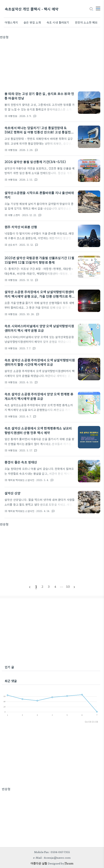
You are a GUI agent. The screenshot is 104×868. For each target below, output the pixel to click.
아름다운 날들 (39, 863)
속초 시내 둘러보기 (58, 22)
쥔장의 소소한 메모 (86, 22)
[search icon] (91, 9)
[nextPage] (74, 587)
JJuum (69, 863)
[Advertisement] (52, 65)
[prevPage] (30, 587)
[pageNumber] (36, 586)
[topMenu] (98, 8)
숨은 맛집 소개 (32, 22)
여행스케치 (11, 22)
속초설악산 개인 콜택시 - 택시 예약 (31, 9)
